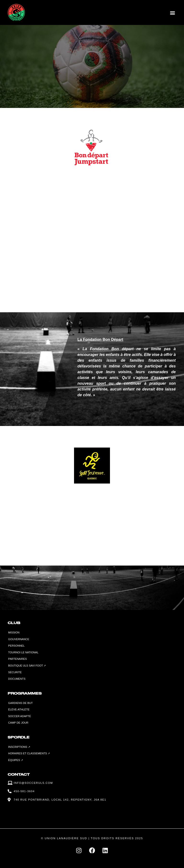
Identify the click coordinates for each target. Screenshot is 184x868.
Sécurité (15, 672)
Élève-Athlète (19, 709)
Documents (17, 679)
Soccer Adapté (20, 716)
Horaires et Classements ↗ (29, 753)
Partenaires (17, 659)
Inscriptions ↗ (19, 747)
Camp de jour (18, 723)
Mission (14, 632)
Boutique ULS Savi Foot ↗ (27, 666)
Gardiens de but (20, 703)
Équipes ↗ (16, 760)
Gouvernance (19, 639)
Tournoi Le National (23, 652)
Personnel (16, 646)
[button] (172, 13)
